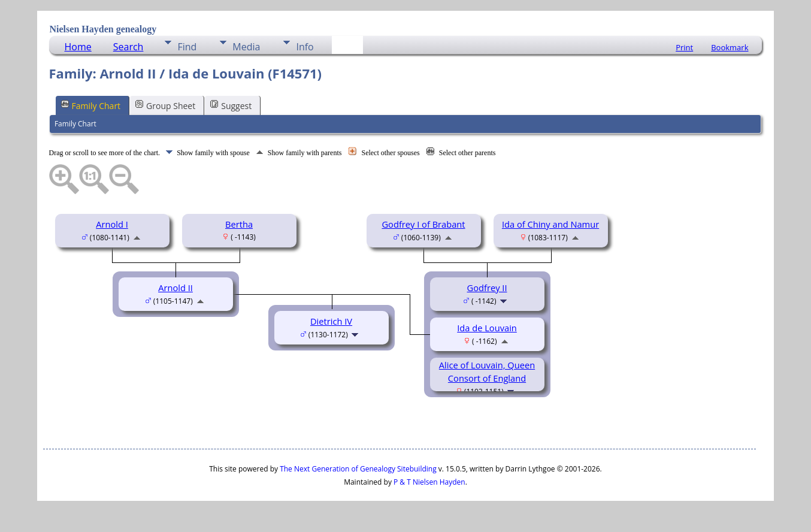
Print (684, 47)
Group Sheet (165, 105)
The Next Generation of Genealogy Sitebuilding (358, 469)
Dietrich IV (331, 321)
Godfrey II (487, 288)
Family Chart (91, 105)
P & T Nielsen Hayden (429, 482)
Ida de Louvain (487, 328)
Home (78, 47)
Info (305, 47)
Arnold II (175, 288)
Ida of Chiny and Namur (550, 224)
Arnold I (112, 224)
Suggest (231, 105)
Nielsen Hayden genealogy (103, 29)
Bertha (239, 224)
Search (128, 47)
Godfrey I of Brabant (423, 224)
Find (187, 47)
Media (246, 47)
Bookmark (730, 47)
